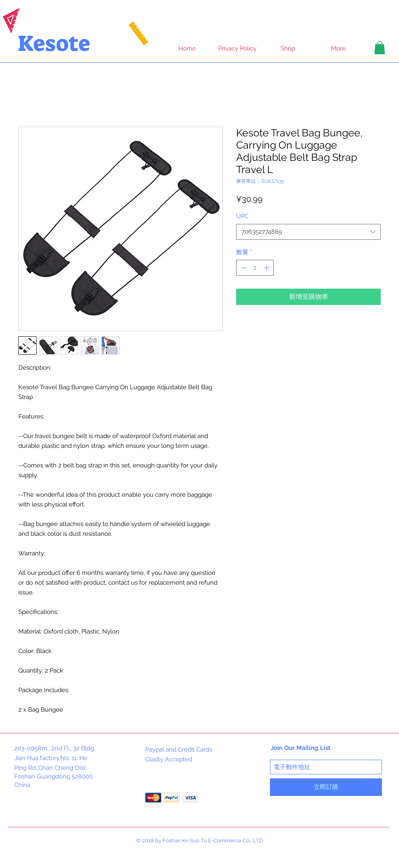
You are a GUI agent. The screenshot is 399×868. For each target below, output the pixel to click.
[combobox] (308, 232)
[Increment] (267, 268)
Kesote (54, 44)
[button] (380, 48)
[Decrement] (243, 268)
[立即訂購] (326, 787)
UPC (242, 216)
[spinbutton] (255, 268)
